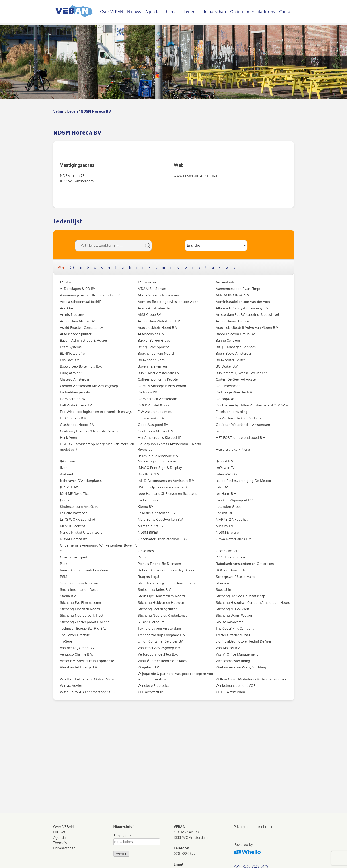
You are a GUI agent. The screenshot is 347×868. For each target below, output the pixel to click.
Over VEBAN (112, 12)
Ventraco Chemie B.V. (77, 654)
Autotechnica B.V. (151, 334)
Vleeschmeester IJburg (233, 661)
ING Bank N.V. (149, 474)
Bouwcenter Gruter (230, 360)
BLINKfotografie (72, 353)
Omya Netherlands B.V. (234, 539)
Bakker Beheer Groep (154, 340)
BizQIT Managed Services (236, 347)
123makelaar (147, 282)
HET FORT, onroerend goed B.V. (241, 438)
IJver (63, 468)
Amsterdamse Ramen (232, 321)
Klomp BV (145, 507)
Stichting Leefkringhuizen (158, 609)
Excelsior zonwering (232, 412)
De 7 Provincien (228, 386)
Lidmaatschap (213, 12)
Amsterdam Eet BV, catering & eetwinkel (247, 315)
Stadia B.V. (68, 596)
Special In (223, 590)
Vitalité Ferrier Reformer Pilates (162, 661)
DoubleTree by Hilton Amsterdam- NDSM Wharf (253, 405)
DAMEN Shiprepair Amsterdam (162, 386)
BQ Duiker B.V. (227, 366)
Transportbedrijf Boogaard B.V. (162, 635)
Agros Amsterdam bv (154, 308)
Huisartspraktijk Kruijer (233, 449)
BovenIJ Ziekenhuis (153, 366)
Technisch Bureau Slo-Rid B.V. (83, 628)
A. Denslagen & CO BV (78, 289)
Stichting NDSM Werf (233, 609)
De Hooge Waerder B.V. (234, 392)
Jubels (65, 500)
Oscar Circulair (227, 551)
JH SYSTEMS (70, 487)
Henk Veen (69, 438)
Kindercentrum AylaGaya (79, 507)
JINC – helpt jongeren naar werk (163, 487)
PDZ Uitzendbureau (231, 557)
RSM (64, 577)
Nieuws (134, 12)
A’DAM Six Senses (152, 289)
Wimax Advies (71, 686)
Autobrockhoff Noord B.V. (158, 328)
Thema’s (172, 12)
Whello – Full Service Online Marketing (91, 679)
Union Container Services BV (160, 641)
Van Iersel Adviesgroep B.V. (159, 648)
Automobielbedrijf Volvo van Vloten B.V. (247, 328)
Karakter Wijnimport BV (234, 500)
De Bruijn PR (147, 392)
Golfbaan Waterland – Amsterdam (243, 425)
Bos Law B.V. (70, 360)
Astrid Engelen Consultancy (81, 328)
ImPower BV (225, 468)
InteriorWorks (227, 474)
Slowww (222, 583)
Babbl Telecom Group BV (235, 334)
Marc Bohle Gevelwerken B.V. (161, 519)
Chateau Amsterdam (76, 379)
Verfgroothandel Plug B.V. (158, 654)
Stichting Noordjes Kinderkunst (162, 615)
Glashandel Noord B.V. (78, 425)
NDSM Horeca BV (74, 539)
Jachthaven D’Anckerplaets (81, 481)
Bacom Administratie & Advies (84, 340)
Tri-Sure (66, 641)
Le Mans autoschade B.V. (157, 513)
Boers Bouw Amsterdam (234, 353)
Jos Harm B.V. (226, 494)
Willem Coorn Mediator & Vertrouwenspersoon (253, 679)
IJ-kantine (67, 461)
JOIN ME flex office (75, 494)
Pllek (64, 564)
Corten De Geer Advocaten (237, 379)
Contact (287, 12)
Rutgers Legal (148, 577)
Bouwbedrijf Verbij (152, 360)
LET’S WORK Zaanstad (78, 519)
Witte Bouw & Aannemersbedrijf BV (88, 692)
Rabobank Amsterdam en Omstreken (245, 564)
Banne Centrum (228, 340)
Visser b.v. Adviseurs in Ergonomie (87, 661)
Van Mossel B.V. (228, 648)
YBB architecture (150, 692)
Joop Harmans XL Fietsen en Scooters (167, 494)
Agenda (152, 12)
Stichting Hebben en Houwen (161, 603)
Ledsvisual (224, 513)
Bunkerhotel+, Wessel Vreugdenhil (243, 373)
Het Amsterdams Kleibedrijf (159, 438)
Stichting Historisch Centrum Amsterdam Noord (253, 603)
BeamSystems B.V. (74, 347)
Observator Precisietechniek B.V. (163, 539)
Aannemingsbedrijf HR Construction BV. (91, 295)
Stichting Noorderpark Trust (82, 615)
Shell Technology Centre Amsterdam (166, 583)
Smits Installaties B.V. (155, 590)
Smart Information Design (80, 590)
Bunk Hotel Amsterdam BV (158, 373)
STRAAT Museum (151, 622)
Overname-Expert (74, 557)
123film (65, 282)
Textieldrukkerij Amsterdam (159, 628)
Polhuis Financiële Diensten (159, 564)
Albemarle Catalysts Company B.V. (242, 308)
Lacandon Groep (229, 507)
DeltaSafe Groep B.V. (76, 405)
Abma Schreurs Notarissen (158, 295)
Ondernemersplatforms (253, 12)
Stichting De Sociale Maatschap (240, 596)
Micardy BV (224, 526)
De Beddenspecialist (76, 392)
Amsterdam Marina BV (77, 321)
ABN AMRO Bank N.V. (233, 295)
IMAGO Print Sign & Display (160, 468)
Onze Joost (146, 551)
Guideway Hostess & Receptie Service (90, 431)
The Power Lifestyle (75, 635)
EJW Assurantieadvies (155, 412)
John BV (222, 487)
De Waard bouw (73, 399)
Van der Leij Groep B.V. (78, 648)
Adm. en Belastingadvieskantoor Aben (168, 302)
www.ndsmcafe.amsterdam (197, 176)
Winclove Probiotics (153, 686)
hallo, (220, 431)
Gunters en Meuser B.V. (156, 431)
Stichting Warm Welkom (235, 615)
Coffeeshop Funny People (158, 379)
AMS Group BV (149, 315)
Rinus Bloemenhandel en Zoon (84, 570)
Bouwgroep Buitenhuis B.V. (81, 366)
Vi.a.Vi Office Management (237, 654)
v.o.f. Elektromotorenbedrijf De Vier (243, 641)
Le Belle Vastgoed (74, 513)
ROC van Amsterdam (232, 570)
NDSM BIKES (148, 532)
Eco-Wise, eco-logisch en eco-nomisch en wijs (96, 412)
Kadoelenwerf (149, 500)
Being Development (153, 347)
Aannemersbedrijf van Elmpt (238, 289)
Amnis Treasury (72, 315)
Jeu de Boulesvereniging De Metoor (243, 481)
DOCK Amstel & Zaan (154, 405)
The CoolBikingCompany (235, 628)
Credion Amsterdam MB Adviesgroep (89, 386)
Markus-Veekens (73, 526)
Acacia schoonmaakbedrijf (80, 302)
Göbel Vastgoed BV (153, 425)
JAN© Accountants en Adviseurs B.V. (166, 481)
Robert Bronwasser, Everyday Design (166, 570)
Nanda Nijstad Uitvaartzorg (81, 532)
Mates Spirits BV (151, 526)
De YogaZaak (226, 399)
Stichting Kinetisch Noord (80, 609)
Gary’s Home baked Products (238, 418)
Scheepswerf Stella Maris (235, 577)
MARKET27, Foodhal (232, 519)
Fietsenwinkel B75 (152, 418)
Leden (189, 12)
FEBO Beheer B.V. (73, 418)
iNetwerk (67, 474)
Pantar (143, 557)
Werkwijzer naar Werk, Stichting (241, 667)
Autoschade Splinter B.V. (79, 334)
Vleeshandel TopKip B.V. (79, 667)
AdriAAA (67, 308)
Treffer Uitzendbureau (233, 635)
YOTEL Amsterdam (230, 692)
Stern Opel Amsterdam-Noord (161, 596)
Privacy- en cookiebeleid (254, 827)
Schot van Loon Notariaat (80, 583)
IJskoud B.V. (225, 461)
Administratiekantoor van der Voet (243, 302)
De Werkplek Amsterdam (157, 399)
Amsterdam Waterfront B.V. (159, 321)
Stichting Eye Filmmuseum (80, 603)
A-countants (225, 282)
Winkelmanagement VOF (235, 686)
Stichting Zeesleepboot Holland (85, 622)
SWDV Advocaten (230, 622)
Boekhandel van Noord (156, 353)
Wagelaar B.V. (149, 667)
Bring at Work (71, 373)
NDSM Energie (227, 532)
